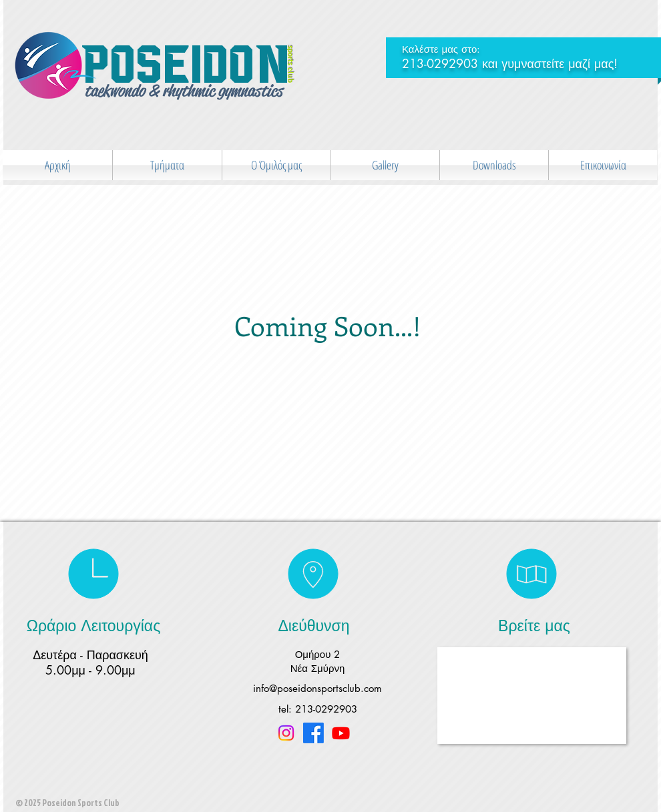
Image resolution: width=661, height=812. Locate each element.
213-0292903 (440, 63)
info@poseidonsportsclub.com (317, 688)
